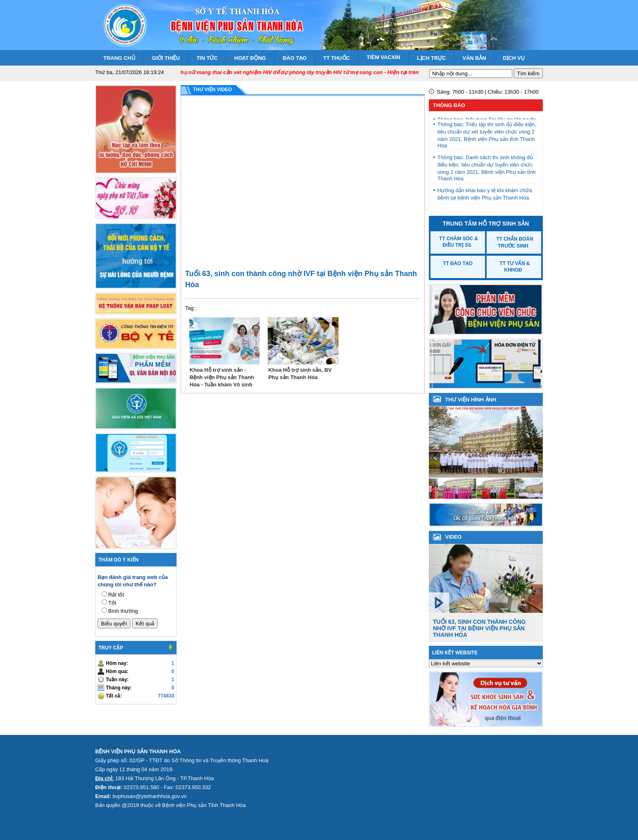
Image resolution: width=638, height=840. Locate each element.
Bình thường (123, 611)
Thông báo (449, 105)
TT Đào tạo (458, 263)
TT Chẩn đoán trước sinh (515, 242)
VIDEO (453, 537)
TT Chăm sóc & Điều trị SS (458, 242)
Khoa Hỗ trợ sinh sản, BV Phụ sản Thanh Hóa (300, 374)
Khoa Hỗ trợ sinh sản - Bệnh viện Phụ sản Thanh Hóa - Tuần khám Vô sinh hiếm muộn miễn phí (222, 377)
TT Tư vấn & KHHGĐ (515, 267)
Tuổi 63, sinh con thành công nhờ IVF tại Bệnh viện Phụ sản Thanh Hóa (479, 628)
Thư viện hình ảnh (471, 400)
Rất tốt (116, 595)
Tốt (112, 603)
